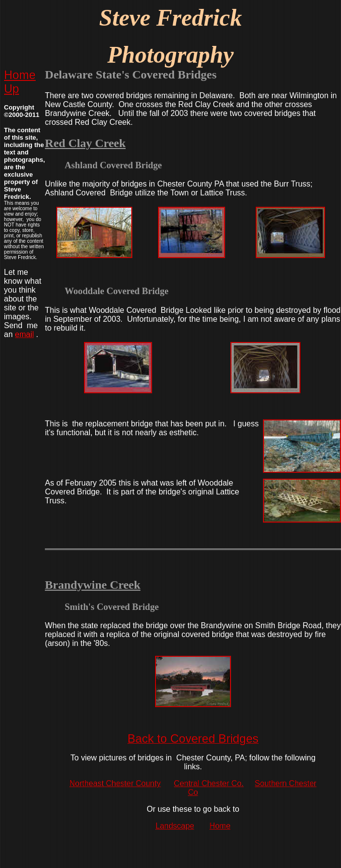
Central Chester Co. (208, 783)
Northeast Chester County (115, 783)
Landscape (175, 826)
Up (12, 89)
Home (20, 75)
